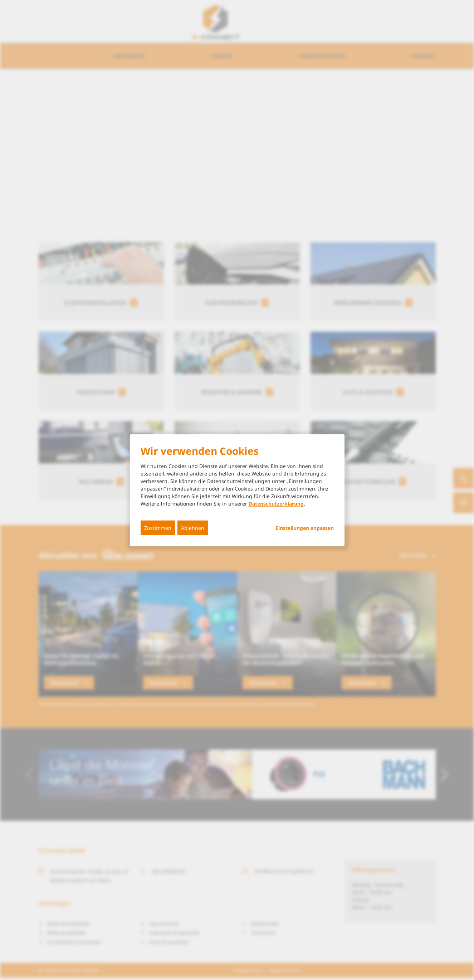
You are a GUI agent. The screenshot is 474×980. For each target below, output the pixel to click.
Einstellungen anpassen (305, 528)
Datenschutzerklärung (276, 504)
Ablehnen (193, 528)
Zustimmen (158, 528)
